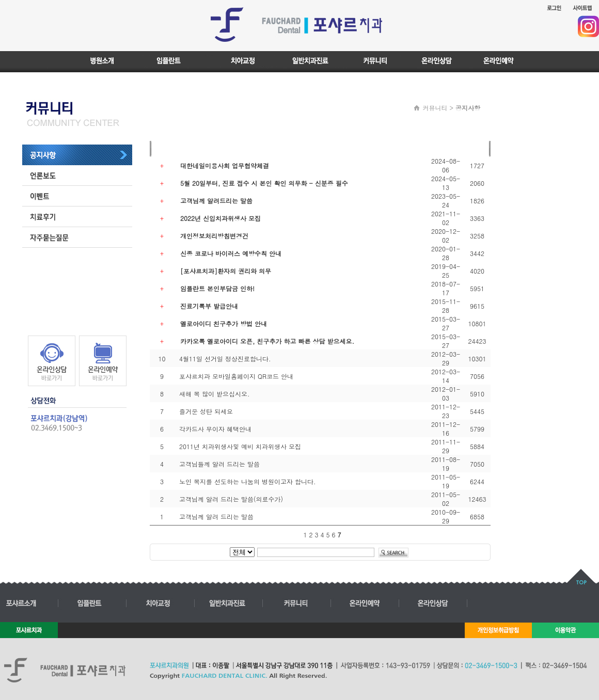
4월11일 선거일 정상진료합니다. (225, 359)
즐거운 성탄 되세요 (206, 411)
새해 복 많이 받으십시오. (215, 394)
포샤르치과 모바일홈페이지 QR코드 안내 (236, 376)
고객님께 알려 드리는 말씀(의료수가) (231, 499)
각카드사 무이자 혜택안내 (215, 429)
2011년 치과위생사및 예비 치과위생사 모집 (240, 446)
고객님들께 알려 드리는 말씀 (219, 464)
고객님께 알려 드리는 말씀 (216, 516)
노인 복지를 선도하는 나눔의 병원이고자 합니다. (248, 481)
